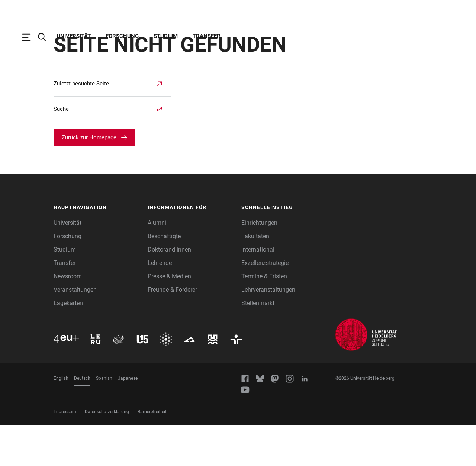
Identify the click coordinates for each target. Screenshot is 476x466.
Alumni (157, 264)
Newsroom (68, 317)
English (61, 419)
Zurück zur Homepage (89, 178)
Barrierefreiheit (152, 453)
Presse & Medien (169, 317)
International (258, 290)
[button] (97, 249)
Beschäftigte (164, 277)
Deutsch (82, 419)
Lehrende (160, 304)
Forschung (122, 36)
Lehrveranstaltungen (268, 331)
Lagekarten (68, 344)
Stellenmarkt (258, 344)
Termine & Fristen (264, 317)
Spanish (104, 419)
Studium (166, 36)
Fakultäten (255, 277)
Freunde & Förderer (172, 331)
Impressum (65, 453)
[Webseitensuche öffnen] (46, 37)
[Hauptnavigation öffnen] (30, 37)
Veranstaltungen (75, 331)
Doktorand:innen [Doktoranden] (169, 290)
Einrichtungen (259, 264)
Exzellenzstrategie (265, 304)
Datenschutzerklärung (107, 453)
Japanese (128, 419)
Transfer (207, 36)
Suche (61, 150)
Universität (74, 36)
